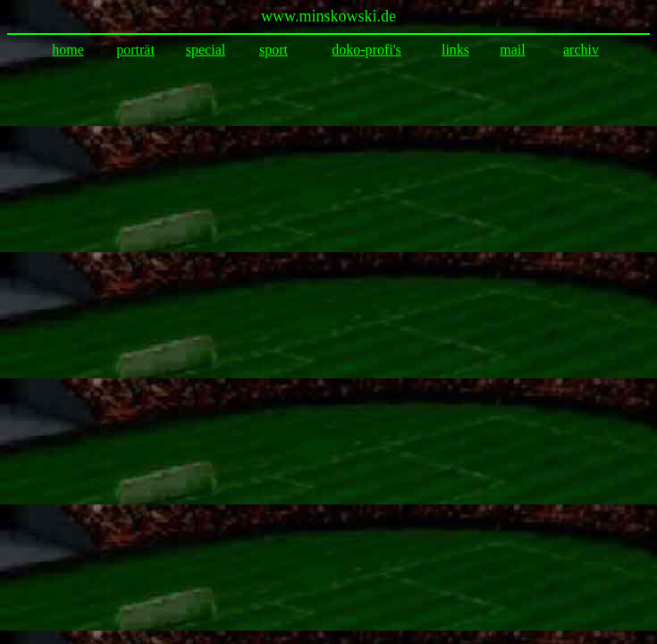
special (206, 50)
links (455, 50)
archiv (581, 50)
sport (274, 50)
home (68, 50)
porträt (135, 50)
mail (512, 50)
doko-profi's (366, 50)
